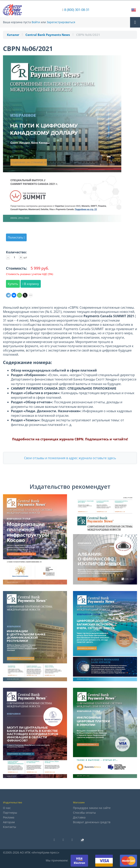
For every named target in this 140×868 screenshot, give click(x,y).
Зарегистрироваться (61, 22)
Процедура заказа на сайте (92, 808)
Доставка (79, 817)
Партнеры (10, 813)
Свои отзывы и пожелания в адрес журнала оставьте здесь (70, 458)
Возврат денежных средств (92, 822)
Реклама (9, 817)
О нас (7, 808)
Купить (13, 284)
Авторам (9, 822)
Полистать (16, 237)
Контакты (10, 827)
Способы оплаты (84, 813)
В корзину (31, 284)
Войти (36, 22)
